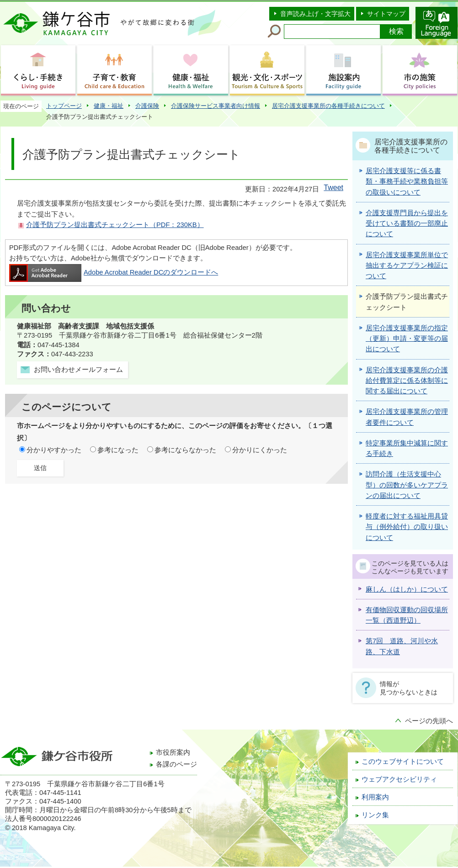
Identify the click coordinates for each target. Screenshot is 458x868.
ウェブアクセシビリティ (399, 779)
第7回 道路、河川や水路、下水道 (402, 646)
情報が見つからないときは (409, 688)
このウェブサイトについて (403, 762)
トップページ (64, 106)
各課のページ (176, 764)
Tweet (333, 188)
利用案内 (375, 797)
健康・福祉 (109, 106)
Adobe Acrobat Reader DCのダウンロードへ (114, 272)
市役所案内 (173, 752)
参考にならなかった (185, 450)
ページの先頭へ (429, 721)
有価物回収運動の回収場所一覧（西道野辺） (407, 615)
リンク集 (375, 815)
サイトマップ (386, 14)
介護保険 (147, 106)
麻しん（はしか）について (407, 589)
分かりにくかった (260, 450)
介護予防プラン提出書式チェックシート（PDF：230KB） (115, 225)
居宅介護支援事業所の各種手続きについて (328, 106)
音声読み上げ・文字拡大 (315, 14)
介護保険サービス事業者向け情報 (216, 106)
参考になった (118, 450)
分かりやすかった (54, 450)
